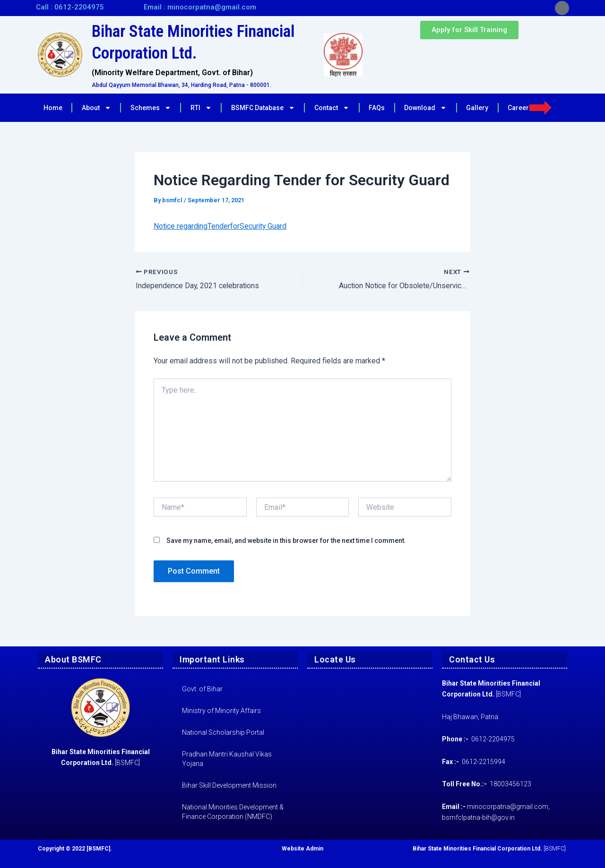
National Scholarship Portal (223, 732)
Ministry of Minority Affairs (221, 711)
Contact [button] (332, 108)
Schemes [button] (151, 108)
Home (53, 108)
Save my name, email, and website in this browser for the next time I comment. (286, 541)
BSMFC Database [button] (263, 108)
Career (530, 108)
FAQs (377, 108)
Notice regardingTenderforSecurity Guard (221, 226)
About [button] (96, 108)
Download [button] (425, 108)
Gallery (477, 108)
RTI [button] (201, 108)
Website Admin (302, 849)
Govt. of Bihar (202, 689)
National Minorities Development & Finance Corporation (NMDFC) (233, 812)
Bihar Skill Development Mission (229, 785)
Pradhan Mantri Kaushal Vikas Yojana (227, 759)
